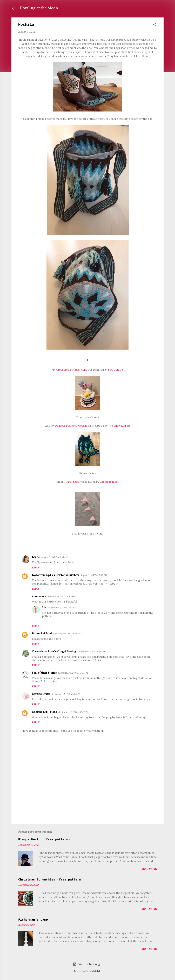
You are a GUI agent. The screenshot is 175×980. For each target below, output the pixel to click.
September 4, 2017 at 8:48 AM (66, 694)
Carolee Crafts (41, 694)
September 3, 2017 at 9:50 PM (73, 673)
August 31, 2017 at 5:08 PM (93, 575)
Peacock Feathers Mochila (71, 426)
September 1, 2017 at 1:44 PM (62, 608)
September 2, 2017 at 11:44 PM (92, 652)
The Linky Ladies (119, 426)
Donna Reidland (42, 633)
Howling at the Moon (39, 8)
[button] (155, 25)
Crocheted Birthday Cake (72, 370)
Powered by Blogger (88, 964)
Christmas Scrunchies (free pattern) (51, 880)
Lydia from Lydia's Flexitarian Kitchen (55, 575)
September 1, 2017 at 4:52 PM (68, 634)
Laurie (36, 557)
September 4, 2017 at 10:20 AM (74, 712)
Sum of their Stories (44, 673)
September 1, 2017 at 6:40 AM (62, 596)
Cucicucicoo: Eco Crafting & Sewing (54, 651)
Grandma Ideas (109, 482)
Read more (149, 869)
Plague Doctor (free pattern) (44, 840)
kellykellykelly (95, 971)
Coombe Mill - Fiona (44, 712)
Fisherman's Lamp (33, 920)
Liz (44, 607)
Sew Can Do (115, 370)
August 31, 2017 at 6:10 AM (54, 557)
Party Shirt (72, 482)
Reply (36, 568)
